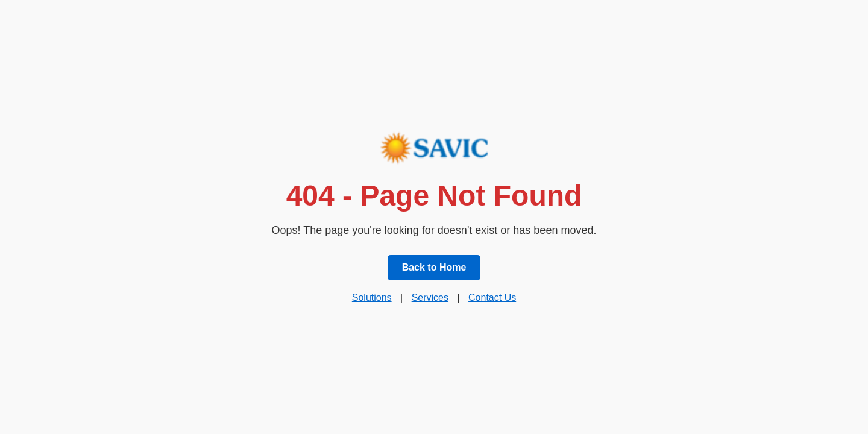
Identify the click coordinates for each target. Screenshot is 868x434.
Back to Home (434, 267)
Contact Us (492, 297)
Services (430, 297)
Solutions (372, 297)
